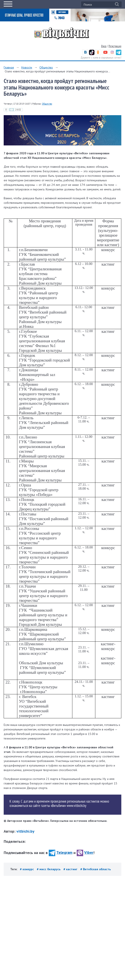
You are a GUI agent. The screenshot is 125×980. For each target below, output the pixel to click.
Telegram (61, 852)
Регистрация (115, 46)
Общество (46, 67)
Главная (9, 67)
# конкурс (27, 869)
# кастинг (71, 869)
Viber (85, 852)
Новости (27, 67)
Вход (104, 46)
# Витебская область (96, 869)
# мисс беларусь (49, 869)
